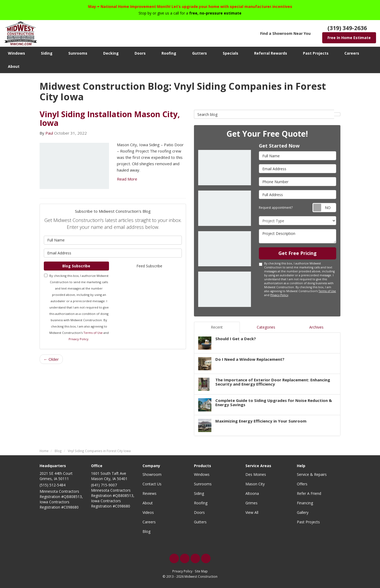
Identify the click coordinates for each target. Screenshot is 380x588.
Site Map (201, 571)
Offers (302, 484)
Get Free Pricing (298, 253)
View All (252, 512)
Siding (199, 493)
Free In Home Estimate (349, 38)
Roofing (201, 503)
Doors (199, 512)
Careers (149, 522)
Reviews (149, 493)
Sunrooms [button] (78, 53)
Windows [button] (16, 53)
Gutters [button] (199, 53)
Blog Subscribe (76, 266)
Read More (127, 179)
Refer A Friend (309, 493)
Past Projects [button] (316, 53)
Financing (305, 503)
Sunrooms (203, 484)
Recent (217, 327)
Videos (148, 512)
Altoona (252, 493)
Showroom (152, 474)
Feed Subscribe (149, 266)
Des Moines (256, 474)
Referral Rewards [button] (271, 53)
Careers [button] (352, 53)
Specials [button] (231, 53)
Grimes (251, 503)
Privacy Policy (79, 339)
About (148, 503)
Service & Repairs (312, 474)
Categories (266, 327)
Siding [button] (47, 53)
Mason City (255, 484)
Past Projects (308, 522)
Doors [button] (140, 53)
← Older (51, 359)
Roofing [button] (169, 53)
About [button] (14, 66)
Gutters (200, 522)
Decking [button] (111, 53)
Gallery (303, 512)
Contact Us (152, 484)
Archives (316, 327)
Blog (146, 531)
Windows (202, 474)
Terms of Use (93, 333)
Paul (49, 133)
